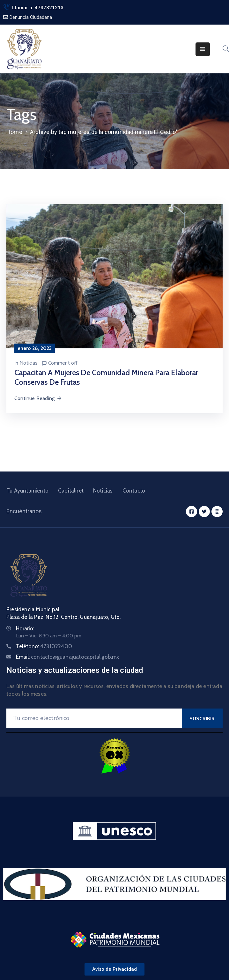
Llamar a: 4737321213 (38, 8)
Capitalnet (71, 491)
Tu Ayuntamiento (27, 491)
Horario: (25, 628)
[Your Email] (94, 718)
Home (14, 132)
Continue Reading (38, 398)
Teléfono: (44, 646)
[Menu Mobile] (203, 49)
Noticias (29, 363)
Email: (68, 657)
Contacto (134, 491)
